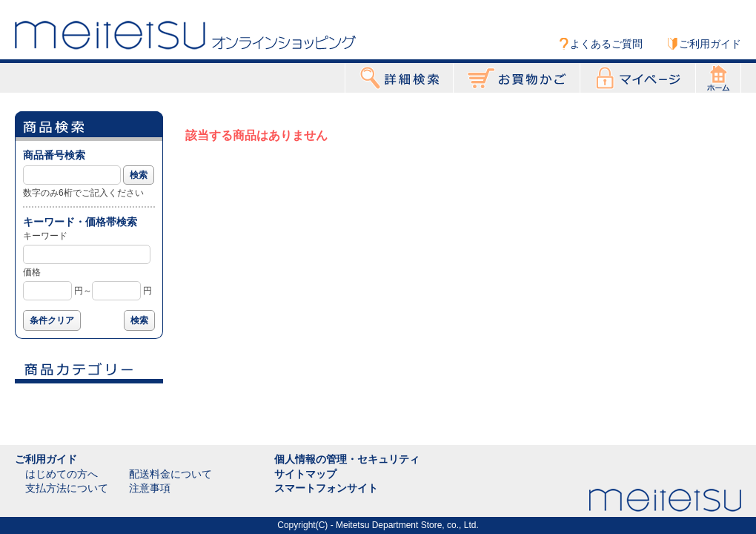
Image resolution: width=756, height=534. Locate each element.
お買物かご (517, 78)
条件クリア (52, 320)
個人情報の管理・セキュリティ (347, 459)
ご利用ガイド (710, 44)
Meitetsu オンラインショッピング (185, 35)
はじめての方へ (62, 474)
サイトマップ (305, 474)
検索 (139, 175)
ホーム (718, 78)
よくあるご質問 (606, 44)
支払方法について (67, 488)
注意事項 (150, 488)
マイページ (638, 78)
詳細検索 (399, 78)
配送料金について (170, 474)
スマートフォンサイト (326, 488)
